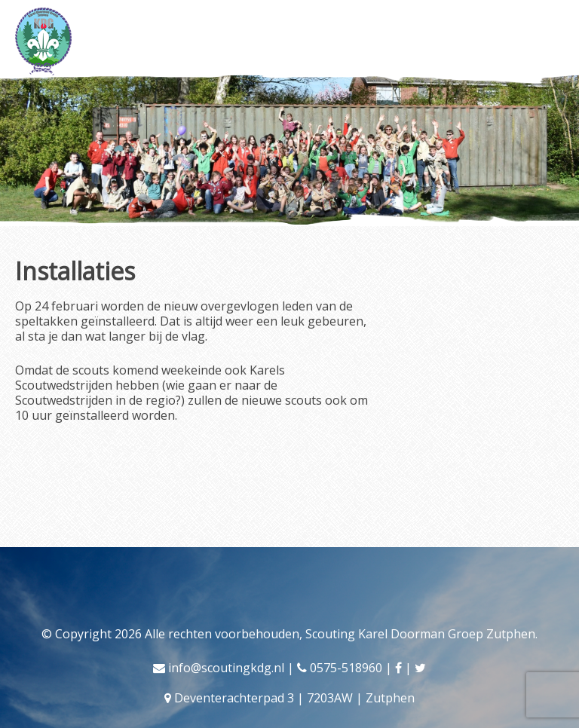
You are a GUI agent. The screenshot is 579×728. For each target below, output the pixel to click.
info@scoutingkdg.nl (226, 668)
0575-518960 (346, 668)
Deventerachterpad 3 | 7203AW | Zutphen (294, 698)
